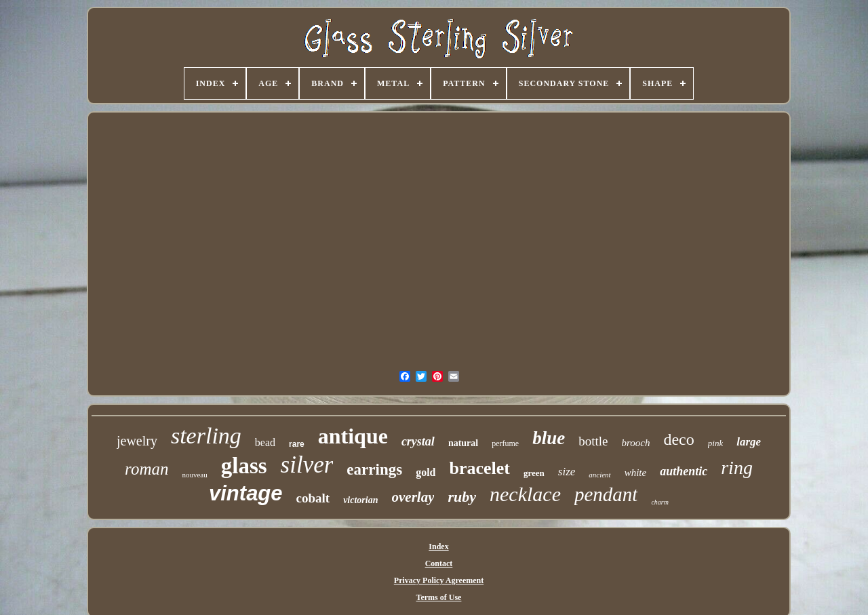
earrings (374, 470)
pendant (606, 494)
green (534, 473)
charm (660, 502)
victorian (360, 500)
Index (438, 547)
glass (244, 466)
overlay (413, 497)
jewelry (137, 441)
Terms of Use (439, 597)
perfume (505, 443)
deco (678, 439)
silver (307, 465)
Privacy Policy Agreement (439, 580)
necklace (525, 494)
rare (297, 444)
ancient (599, 475)
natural (463, 443)
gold (426, 472)
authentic (684, 471)
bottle (593, 441)
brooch (636, 443)
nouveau (194, 475)
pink (715, 443)
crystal (418, 441)
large (749, 442)
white (636, 473)
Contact (439, 563)
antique (353, 436)
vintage (246, 493)
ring (737, 468)
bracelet (479, 468)
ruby (462, 497)
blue (549, 438)
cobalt (313, 498)
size (567, 472)
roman (146, 469)
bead (265, 442)
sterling (206, 436)
